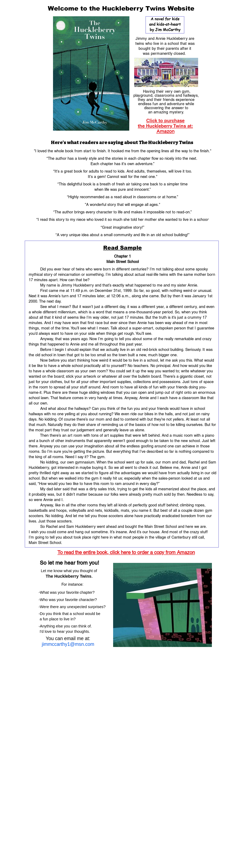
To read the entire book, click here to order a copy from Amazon (126, 552)
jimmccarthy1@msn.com (60, 644)
